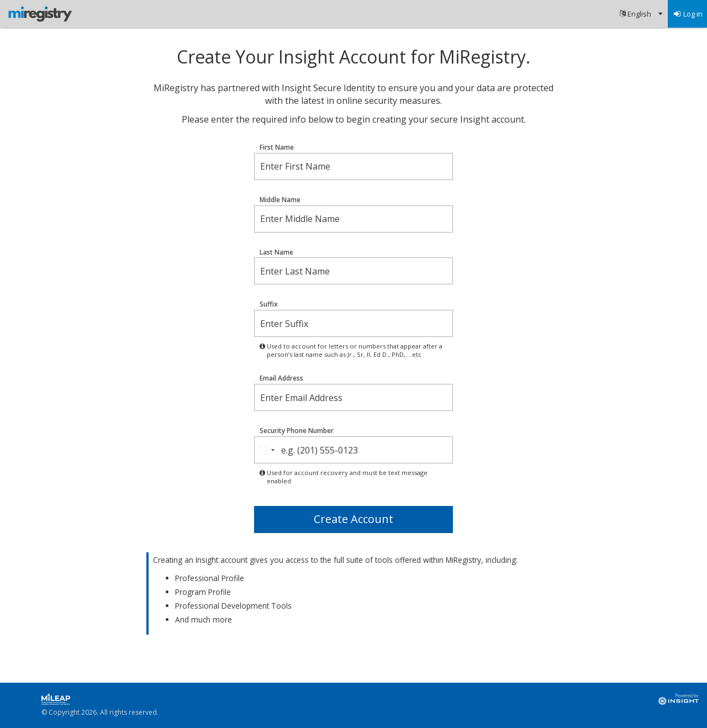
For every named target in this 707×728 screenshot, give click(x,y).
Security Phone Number (297, 431)
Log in (688, 14)
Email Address (281, 378)
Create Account (353, 519)
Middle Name (280, 200)
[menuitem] (641, 14)
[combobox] (266, 450)
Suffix (269, 304)
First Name (277, 147)
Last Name (276, 252)
